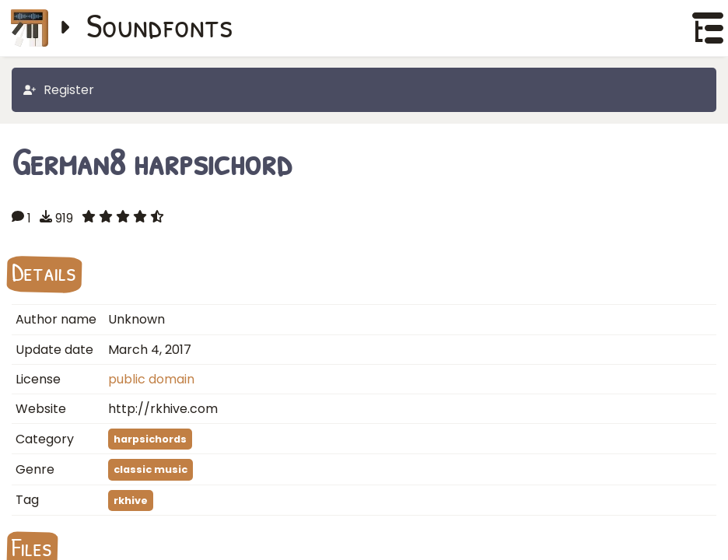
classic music (150, 469)
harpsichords (150, 439)
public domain (151, 379)
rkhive (131, 500)
